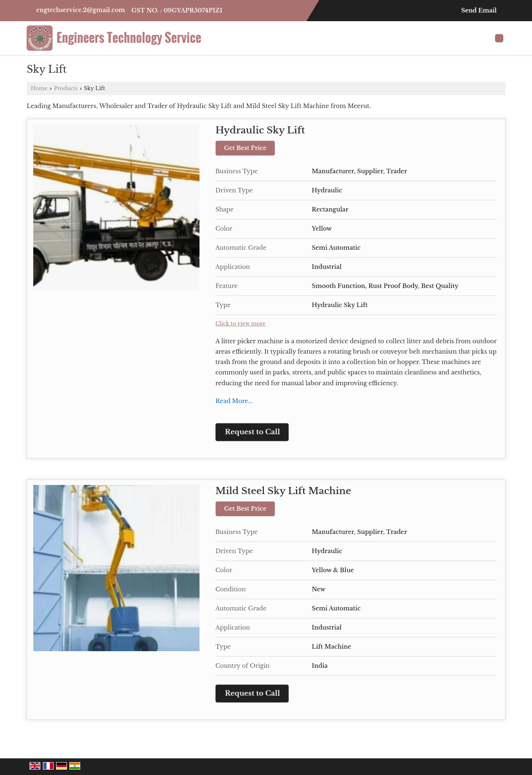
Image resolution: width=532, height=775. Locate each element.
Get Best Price (245, 148)
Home (39, 88)
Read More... (234, 401)
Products (66, 88)
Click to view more (240, 324)
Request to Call (252, 432)
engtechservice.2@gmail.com (81, 10)
